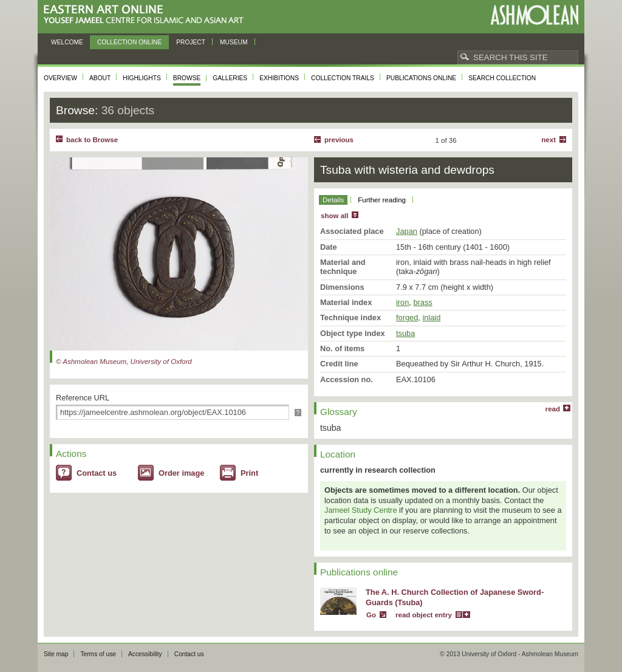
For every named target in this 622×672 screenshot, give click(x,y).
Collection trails (343, 78)
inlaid (431, 317)
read (553, 409)
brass (422, 302)
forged (407, 317)
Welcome (67, 42)
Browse (187, 78)
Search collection (502, 78)
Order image (181, 473)
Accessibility (145, 654)
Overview (60, 78)
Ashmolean (534, 15)
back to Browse (92, 140)
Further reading (382, 200)
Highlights (142, 78)
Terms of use (98, 654)
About (100, 78)
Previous (339, 140)
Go (371, 615)
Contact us (97, 473)
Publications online (421, 78)
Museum (234, 42)
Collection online (129, 42)
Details (333, 200)
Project (191, 42)
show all (334, 216)
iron (402, 302)
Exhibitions (279, 78)
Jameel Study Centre (361, 510)
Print (249, 473)
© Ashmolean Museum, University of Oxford (124, 362)
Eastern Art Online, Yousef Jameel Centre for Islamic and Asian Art (147, 15)
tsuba (405, 333)
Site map (56, 654)
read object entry (424, 615)
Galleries (230, 78)
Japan (407, 231)
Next (549, 140)
